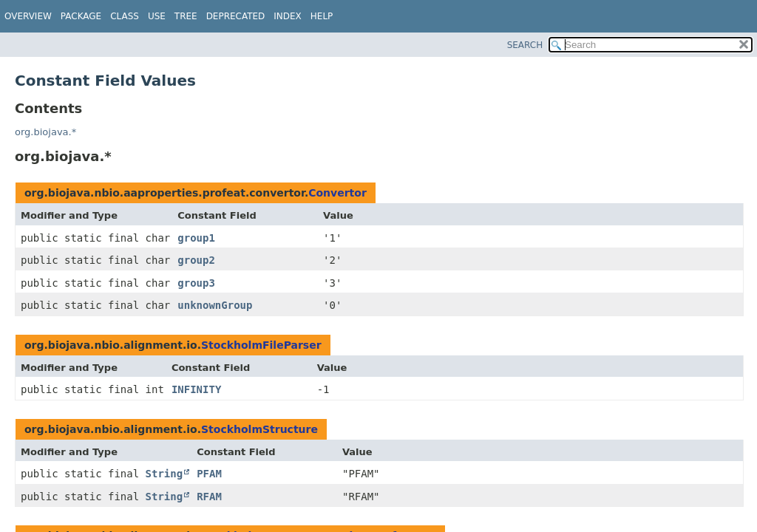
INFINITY (196, 389)
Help (322, 16)
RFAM (209, 497)
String (164, 474)
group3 (196, 283)
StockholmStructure (259, 429)
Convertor (337, 193)
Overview (28, 16)
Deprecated (236, 16)
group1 (196, 238)
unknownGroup (215, 305)
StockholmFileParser (261, 345)
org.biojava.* (45, 132)
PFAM (209, 474)
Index (288, 16)
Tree (186, 16)
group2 (196, 260)
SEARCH (525, 45)
